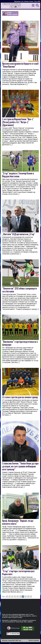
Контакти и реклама (34, 640)
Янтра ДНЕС (37, 1)
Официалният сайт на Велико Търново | (24, 1)
